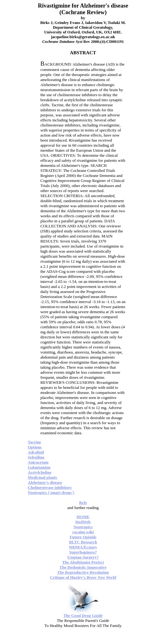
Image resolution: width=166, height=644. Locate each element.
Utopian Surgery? (83, 557)
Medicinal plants (42, 477)
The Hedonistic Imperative (83, 567)
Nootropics (83, 527)
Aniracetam (38, 462)
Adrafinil (36, 452)
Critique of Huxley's (83, 577)
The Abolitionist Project (83, 562)
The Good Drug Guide (83, 615)
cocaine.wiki (83, 532)
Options (35, 447)
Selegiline (36, 457)
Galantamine (39, 467)
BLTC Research (83, 542)
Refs (83, 503)
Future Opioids (83, 537)
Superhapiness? (83, 552)
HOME (83, 517)
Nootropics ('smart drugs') (51, 492)
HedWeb (83, 522)
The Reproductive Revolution (83, 572)
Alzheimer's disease (45, 482)
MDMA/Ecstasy (83, 547)
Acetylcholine (40, 472)
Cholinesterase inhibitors (50, 487)
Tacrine (34, 442)
